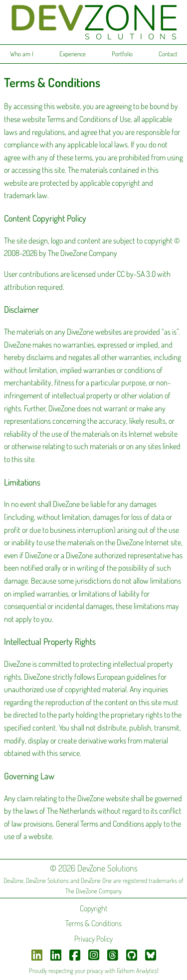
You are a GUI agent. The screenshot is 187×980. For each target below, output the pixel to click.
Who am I (22, 54)
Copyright (93, 908)
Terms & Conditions (93, 923)
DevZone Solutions (47, 880)
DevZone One (96, 880)
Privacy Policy (93, 939)
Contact (168, 54)
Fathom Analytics (137, 971)
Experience (73, 54)
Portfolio (122, 54)
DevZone (13, 880)
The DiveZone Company (93, 891)
